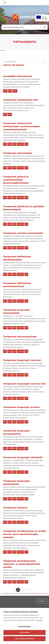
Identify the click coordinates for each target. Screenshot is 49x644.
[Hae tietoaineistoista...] (22, 27)
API (21, 593)
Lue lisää (39, 620)
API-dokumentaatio (41, 593)
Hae (45, 27)
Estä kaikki (24, 633)
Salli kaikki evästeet (24, 639)
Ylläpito (42, 601)
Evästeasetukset (25, 626)
